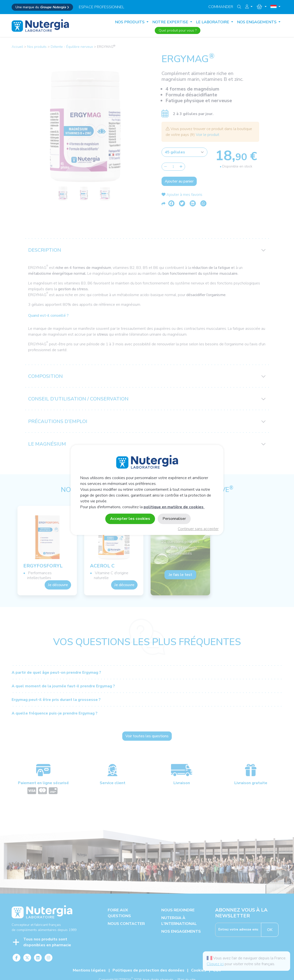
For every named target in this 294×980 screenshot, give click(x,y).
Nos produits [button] (130, 22)
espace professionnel (102, 7)
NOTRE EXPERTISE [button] (171, 22)
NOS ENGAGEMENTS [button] (257, 22)
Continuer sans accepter (198, 529)
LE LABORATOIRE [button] (213, 22)
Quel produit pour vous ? (178, 30)
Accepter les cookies (130, 519)
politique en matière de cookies (174, 507)
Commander (221, 7)
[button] (249, 7)
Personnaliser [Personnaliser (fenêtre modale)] (174, 519)
